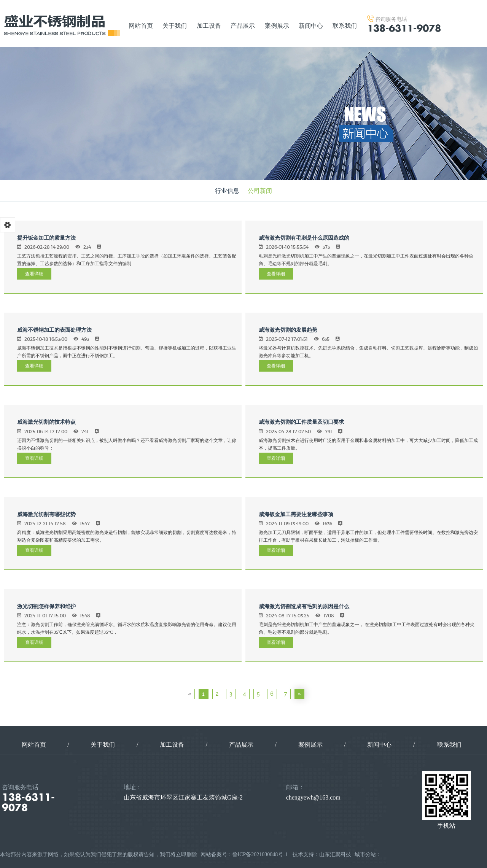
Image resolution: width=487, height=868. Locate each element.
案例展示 (277, 26)
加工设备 (209, 26)
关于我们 (175, 26)
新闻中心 (311, 26)
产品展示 (243, 26)
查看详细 (34, 274)
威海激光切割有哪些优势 (46, 514)
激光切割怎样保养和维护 (46, 606)
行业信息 (227, 191)
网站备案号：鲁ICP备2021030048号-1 (244, 854)
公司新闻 (260, 191)
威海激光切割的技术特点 (46, 422)
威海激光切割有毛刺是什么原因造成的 (304, 238)
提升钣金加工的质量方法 (46, 238)
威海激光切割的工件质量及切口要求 (301, 422)
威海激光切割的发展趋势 (288, 330)
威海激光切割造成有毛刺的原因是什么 (304, 606)
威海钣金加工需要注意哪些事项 (296, 514)
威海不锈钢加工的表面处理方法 (54, 330)
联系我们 (345, 26)
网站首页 (141, 26)
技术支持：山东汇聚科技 (322, 854)
